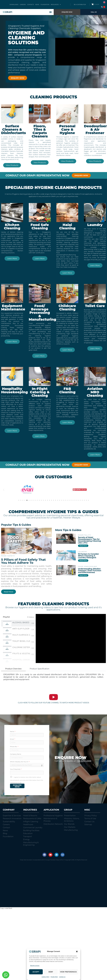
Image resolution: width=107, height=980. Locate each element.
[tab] (18, 623)
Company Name (16, 754)
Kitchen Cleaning (12, 226)
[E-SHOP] (93, 4)
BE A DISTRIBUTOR (80, 5)
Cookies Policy (46, 977)
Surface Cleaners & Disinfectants (14, 129)
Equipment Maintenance (13, 308)
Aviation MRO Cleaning (95, 392)
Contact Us (62, 977)
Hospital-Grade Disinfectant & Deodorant (21, 660)
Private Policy (54, 977)
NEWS (37, 5)
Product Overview (13, 669)
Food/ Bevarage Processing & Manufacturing (42, 313)
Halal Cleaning (67, 226)
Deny (51, 972)
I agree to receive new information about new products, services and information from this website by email (26, 780)
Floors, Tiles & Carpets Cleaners (40, 131)
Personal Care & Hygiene (67, 129)
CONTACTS (30, 5)
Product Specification (40, 669)
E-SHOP (97, 4)
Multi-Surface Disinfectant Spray (21, 635)
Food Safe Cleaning (40, 226)
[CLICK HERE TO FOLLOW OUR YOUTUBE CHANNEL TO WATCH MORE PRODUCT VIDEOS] (53, 697)
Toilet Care (95, 306)
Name (12, 731)
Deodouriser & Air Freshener (95, 129)
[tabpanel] (71, 638)
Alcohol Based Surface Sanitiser (21, 622)
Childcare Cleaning (67, 308)
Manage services (35, 966)
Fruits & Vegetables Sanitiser (21, 654)
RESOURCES (56, 5)
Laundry (95, 225)
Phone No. (14, 747)
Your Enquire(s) (15, 769)
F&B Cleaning (67, 390)
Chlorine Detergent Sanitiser (21, 647)
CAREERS (23, 5)
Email (12, 739)
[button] (77, 952)
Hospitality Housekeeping (14, 390)
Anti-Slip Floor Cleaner (21, 629)
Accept (36, 972)
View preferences (68, 972)
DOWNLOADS (14, 5)
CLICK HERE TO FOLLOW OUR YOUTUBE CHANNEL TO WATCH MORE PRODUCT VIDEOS (53, 703)
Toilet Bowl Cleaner (21, 641)
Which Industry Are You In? (19, 762)
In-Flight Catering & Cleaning (40, 392)
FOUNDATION (45, 5)
